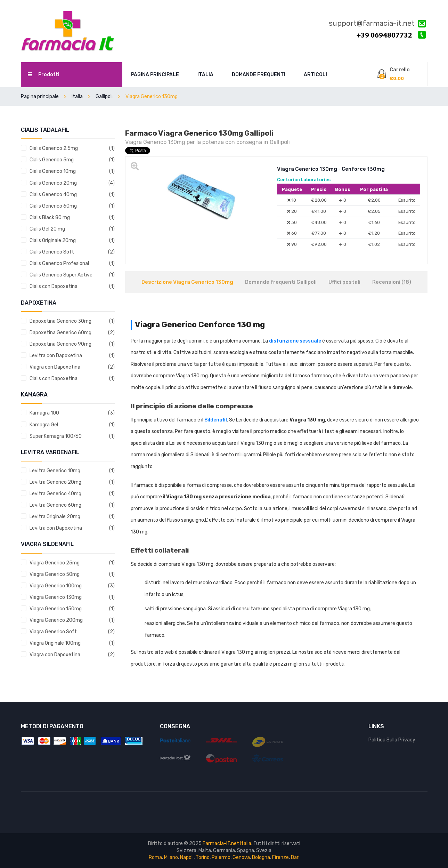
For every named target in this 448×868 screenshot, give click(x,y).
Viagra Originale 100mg (55, 643)
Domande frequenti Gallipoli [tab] (281, 282)
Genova (241, 857)
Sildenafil (216, 420)
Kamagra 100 (44, 413)
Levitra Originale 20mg (55, 517)
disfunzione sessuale (295, 341)
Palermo (221, 857)
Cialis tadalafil (45, 130)
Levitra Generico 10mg (55, 471)
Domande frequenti (259, 75)
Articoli (315, 75)
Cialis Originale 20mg (53, 240)
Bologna (261, 857)
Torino (203, 857)
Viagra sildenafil (47, 544)
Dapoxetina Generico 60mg (60, 333)
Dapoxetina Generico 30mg (60, 321)
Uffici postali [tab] (344, 282)
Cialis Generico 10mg (53, 171)
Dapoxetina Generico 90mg (60, 344)
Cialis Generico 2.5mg (54, 148)
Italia (205, 75)
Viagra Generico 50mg (55, 574)
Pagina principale (155, 75)
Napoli (187, 857)
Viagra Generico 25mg (55, 563)
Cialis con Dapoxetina (54, 286)
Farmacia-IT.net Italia (227, 843)
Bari (295, 857)
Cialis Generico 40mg (53, 195)
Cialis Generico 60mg (53, 206)
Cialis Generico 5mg (52, 160)
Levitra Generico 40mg (55, 494)
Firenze (280, 857)
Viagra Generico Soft (53, 632)
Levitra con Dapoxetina (56, 356)
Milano (171, 857)
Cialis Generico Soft (52, 252)
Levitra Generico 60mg (55, 505)
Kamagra (34, 395)
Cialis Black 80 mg (50, 218)
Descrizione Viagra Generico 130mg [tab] (187, 282)
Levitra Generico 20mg (55, 482)
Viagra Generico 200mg (56, 620)
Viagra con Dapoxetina (55, 367)
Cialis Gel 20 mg (47, 229)
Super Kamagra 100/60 (56, 436)
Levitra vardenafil (50, 452)
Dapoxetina (39, 303)
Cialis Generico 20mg (53, 183)
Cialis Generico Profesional (59, 263)
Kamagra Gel (44, 425)
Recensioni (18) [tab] (392, 282)
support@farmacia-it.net (377, 24)
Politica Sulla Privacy (392, 740)
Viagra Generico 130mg (56, 597)
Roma (155, 857)
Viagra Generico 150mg (56, 609)
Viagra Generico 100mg (56, 586)
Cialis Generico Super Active (61, 275)
